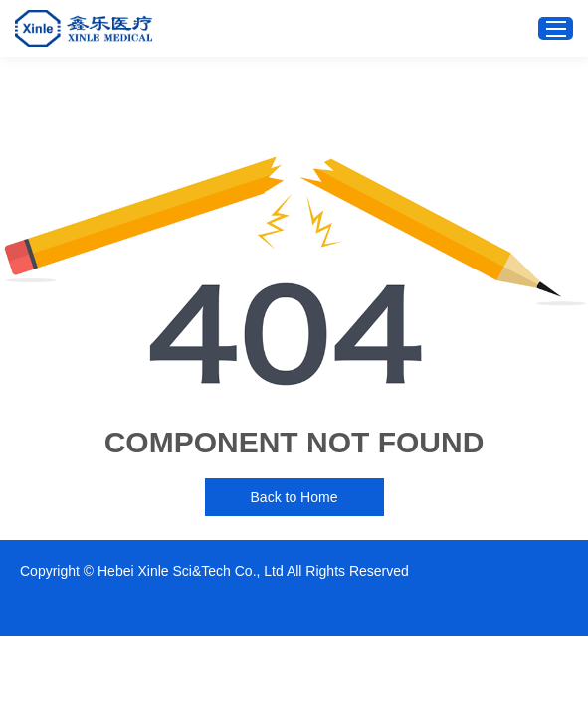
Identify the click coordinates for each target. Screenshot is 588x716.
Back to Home (294, 497)
